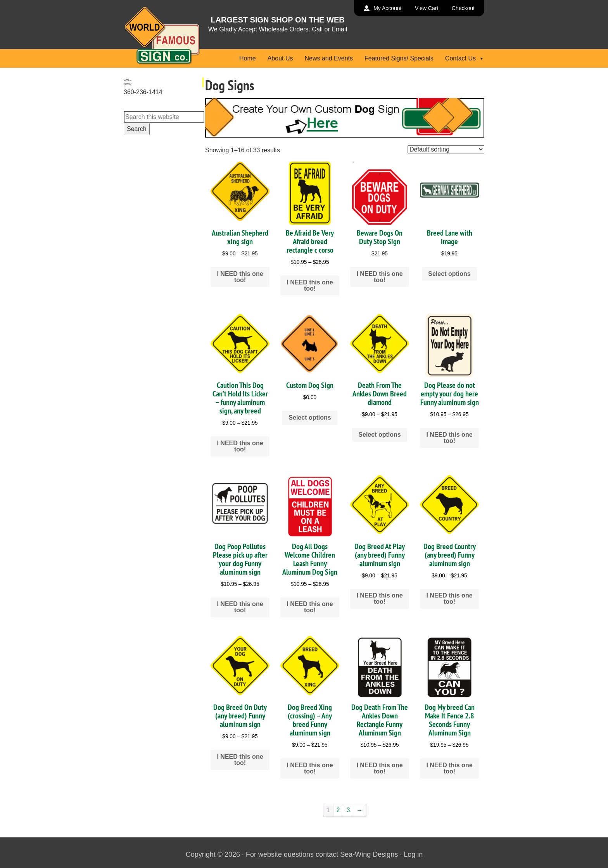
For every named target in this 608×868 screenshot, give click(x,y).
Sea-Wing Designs (369, 854)
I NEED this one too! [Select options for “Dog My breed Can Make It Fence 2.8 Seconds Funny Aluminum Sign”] (449, 768)
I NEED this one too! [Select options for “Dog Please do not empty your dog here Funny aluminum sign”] (449, 438)
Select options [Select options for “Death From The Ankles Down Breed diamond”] (379, 435)
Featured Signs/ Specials (399, 58)
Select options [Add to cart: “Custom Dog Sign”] (310, 418)
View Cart (427, 8)
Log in (413, 854)
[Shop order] (446, 149)
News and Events (329, 58)
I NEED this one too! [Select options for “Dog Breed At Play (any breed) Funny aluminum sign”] (379, 598)
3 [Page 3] (348, 810)
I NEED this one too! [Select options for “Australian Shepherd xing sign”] (240, 277)
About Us (280, 58)
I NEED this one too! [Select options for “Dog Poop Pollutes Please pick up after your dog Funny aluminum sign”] (240, 607)
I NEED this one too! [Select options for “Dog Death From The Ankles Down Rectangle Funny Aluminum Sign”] (379, 768)
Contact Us (465, 58)
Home (248, 58)
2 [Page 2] (338, 810)
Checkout (463, 8)
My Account (387, 8)
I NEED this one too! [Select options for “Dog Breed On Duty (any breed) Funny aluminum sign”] (240, 760)
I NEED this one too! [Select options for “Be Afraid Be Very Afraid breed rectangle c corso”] (310, 285)
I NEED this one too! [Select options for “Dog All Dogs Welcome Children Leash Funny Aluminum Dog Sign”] (310, 607)
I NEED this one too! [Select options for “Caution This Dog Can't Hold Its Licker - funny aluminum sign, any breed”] (240, 446)
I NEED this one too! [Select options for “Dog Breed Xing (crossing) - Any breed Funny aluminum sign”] (310, 768)
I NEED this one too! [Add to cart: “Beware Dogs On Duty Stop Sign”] (379, 277)
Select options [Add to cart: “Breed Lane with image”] (449, 274)
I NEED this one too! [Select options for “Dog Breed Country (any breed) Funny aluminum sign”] (449, 598)
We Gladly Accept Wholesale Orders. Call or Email (278, 29)
